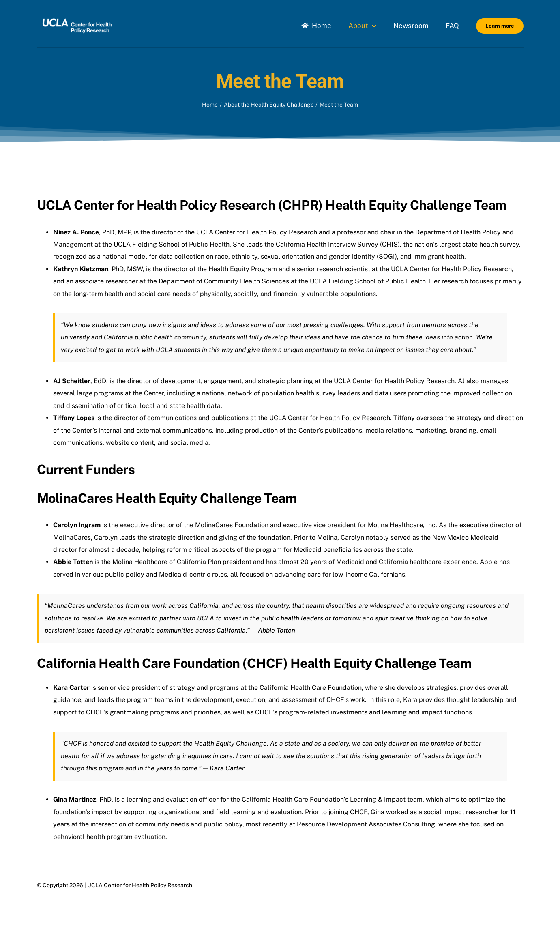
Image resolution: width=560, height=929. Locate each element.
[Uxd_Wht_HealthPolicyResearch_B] (77, 15)
